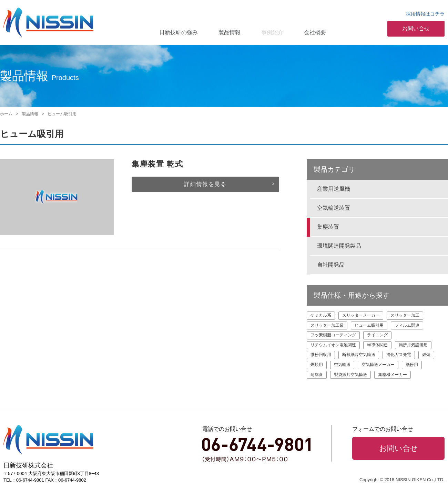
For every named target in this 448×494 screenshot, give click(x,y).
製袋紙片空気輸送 (350, 375)
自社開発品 (331, 265)
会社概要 (315, 32)
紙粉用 (412, 365)
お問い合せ (416, 28)
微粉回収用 (321, 355)
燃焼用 (317, 365)
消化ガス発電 (399, 355)
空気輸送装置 (334, 208)
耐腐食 (317, 375)
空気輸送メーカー (378, 365)
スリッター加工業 (327, 325)
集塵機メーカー (393, 375)
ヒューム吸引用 (369, 325)
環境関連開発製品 (339, 246)
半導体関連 (377, 345)
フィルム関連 (407, 325)
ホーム (6, 114)
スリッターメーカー (361, 315)
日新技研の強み (179, 32)
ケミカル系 (321, 315)
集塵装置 (328, 227)
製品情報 (230, 32)
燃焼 (426, 355)
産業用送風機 (334, 189)
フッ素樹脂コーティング (333, 335)
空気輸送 (342, 365)
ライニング (377, 335)
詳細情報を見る (205, 184)
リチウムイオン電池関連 (333, 345)
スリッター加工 (405, 315)
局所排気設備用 (413, 345)
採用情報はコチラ (425, 14)
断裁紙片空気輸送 (359, 355)
